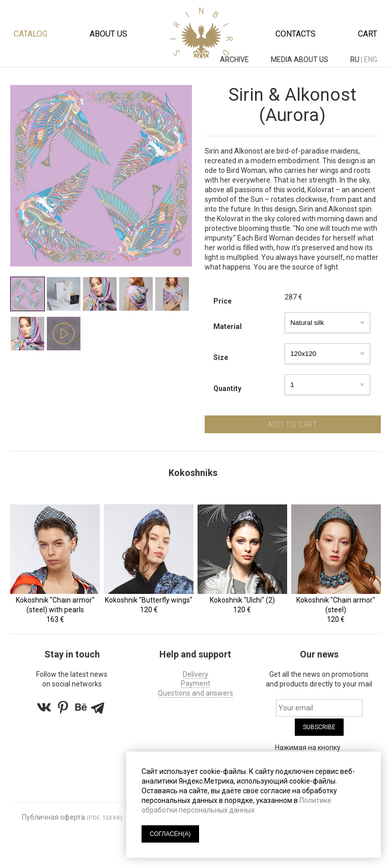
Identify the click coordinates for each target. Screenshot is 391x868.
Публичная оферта (53, 817)
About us (108, 34)
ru (355, 59)
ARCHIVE (235, 59)
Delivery (195, 674)
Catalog (31, 34)
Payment (195, 683)
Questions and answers (195, 692)
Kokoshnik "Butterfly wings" (149, 600)
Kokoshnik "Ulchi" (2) (242, 600)
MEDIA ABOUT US (300, 59)
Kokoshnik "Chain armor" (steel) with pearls (55, 604)
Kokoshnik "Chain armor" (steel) (336, 604)
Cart (368, 34)
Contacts (296, 34)
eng (371, 59)
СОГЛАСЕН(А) (170, 834)
